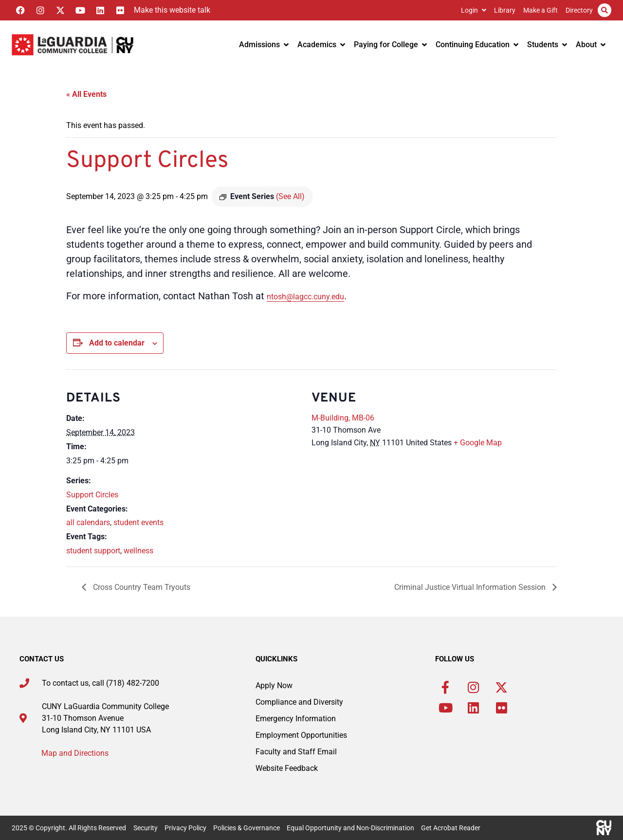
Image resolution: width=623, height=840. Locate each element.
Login (474, 10)
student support (93, 551)
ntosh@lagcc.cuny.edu (305, 297)
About (591, 45)
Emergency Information (296, 719)
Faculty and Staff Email (296, 752)
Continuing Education (477, 45)
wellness (138, 551)
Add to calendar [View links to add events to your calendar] (117, 343)
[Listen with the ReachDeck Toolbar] (170, 10)
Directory (579, 10)
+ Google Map (478, 443)
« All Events (86, 94)
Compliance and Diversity (299, 702)
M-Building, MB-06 (343, 418)
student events (138, 522)
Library (505, 10)
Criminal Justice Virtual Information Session (471, 587)
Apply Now (274, 685)
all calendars (88, 522)
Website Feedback (287, 768)
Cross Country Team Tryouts (141, 587)
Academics (321, 45)
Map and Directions (75, 753)
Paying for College (390, 45)
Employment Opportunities (301, 735)
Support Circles (92, 495)
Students (547, 45)
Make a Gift (541, 10)
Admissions (264, 45)
